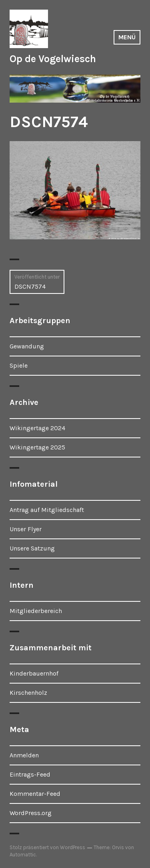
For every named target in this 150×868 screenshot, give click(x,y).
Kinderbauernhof (34, 673)
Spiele (19, 365)
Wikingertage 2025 (37, 447)
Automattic (23, 855)
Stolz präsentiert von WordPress (47, 847)
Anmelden (24, 755)
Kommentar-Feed (35, 794)
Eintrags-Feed (30, 774)
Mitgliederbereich (36, 611)
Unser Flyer (26, 529)
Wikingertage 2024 (37, 428)
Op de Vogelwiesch (53, 59)
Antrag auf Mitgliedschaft (47, 510)
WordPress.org (31, 813)
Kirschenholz (28, 693)
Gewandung (27, 346)
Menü (127, 37)
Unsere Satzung (32, 548)
